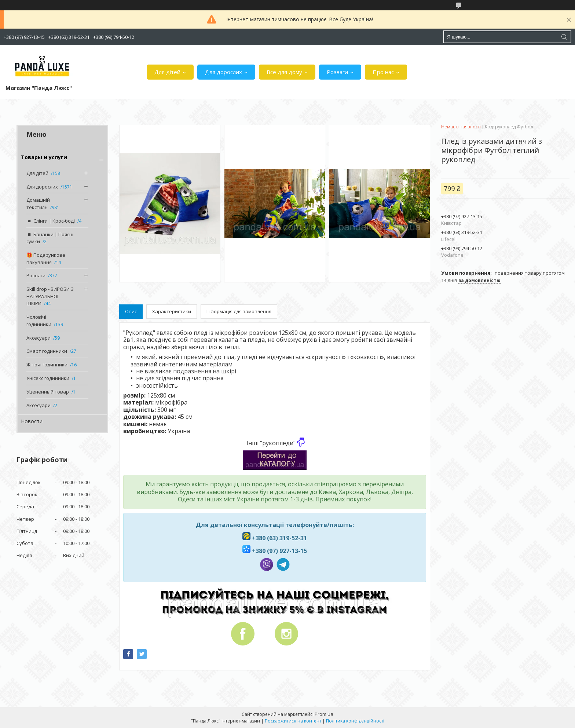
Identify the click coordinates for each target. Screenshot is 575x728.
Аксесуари (39, 338)
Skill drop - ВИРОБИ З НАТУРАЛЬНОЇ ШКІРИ (50, 296)
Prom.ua (324, 714)
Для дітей (167, 72)
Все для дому (284, 72)
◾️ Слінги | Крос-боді (51, 221)
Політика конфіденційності (355, 721)
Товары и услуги (44, 157)
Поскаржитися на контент (293, 721)
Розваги (337, 72)
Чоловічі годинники (39, 321)
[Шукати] (564, 37)
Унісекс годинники (48, 378)
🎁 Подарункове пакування (46, 259)
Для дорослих (224, 72)
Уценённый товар (48, 392)
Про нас (383, 72)
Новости (32, 421)
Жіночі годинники (47, 365)
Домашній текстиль (38, 204)
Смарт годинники (47, 351)
